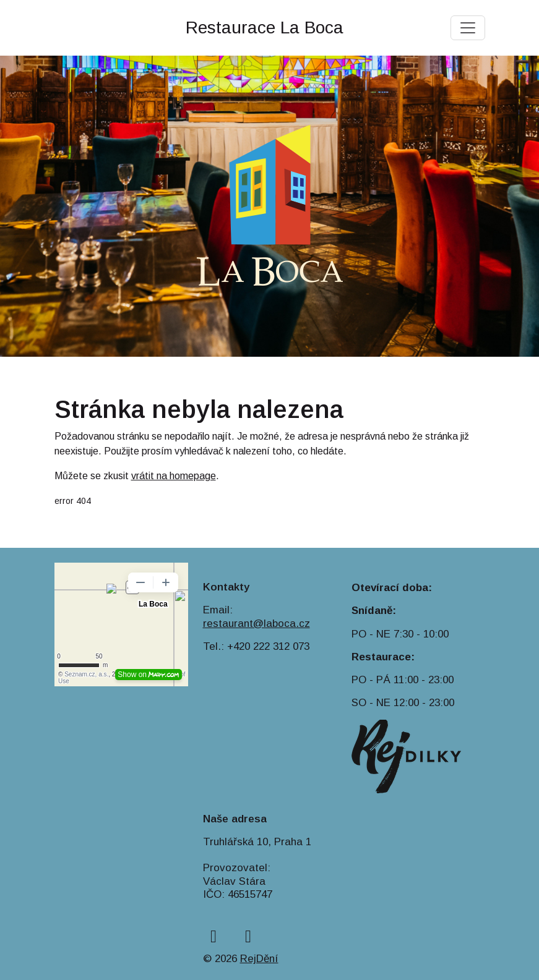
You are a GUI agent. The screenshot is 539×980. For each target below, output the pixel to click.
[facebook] (214, 936)
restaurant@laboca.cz (257, 624)
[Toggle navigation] (468, 28)
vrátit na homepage (174, 476)
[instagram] (248, 936)
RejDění (259, 959)
